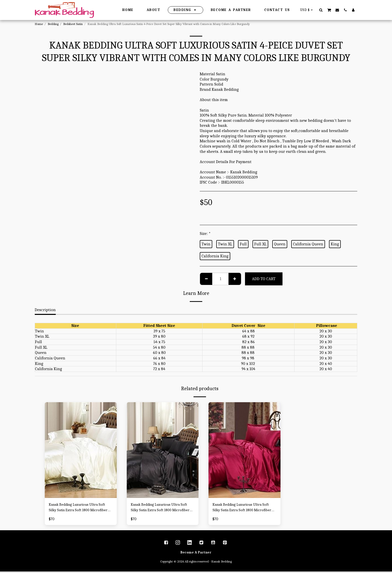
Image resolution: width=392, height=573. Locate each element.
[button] (321, 10)
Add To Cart (264, 279)
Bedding (53, 24)
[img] (81, 450)
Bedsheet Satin (73, 24)
